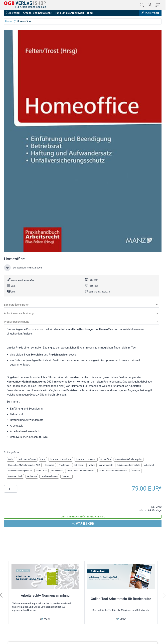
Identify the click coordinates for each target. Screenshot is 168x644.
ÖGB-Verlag (13, 13)
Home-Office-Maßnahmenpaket (81, 471)
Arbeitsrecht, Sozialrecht (61, 459)
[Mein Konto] (150, 5)
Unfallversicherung (49, 476)
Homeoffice (106, 459)
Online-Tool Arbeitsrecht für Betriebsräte (121, 599)
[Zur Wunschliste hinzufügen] (7, 268)
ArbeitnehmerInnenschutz (128, 465)
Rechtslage (32, 476)
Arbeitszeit (149, 465)
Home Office (41, 471)
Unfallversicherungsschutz (20, 471)
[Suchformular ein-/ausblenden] (142, 5)
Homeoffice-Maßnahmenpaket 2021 (24, 465)
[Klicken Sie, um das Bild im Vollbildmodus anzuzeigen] (83, 141)
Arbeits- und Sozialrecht (37, 13)
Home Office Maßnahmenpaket (113, 471)
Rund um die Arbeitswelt (69, 13)
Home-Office (57, 471)
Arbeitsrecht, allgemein (86, 459)
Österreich (136, 471)
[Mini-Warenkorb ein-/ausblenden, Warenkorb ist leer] (157, 5)
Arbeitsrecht (64, 465)
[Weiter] (164, 595)
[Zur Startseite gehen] (25, 3)
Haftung (91, 465)
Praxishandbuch (15, 476)
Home (9, 21)
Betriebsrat (79, 465)
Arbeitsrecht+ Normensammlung (45, 595)
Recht (11, 459)
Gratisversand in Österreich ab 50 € (83, 517)
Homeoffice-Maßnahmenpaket (129, 459)
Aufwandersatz (106, 465)
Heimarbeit (49, 465)
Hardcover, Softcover (27, 459)
